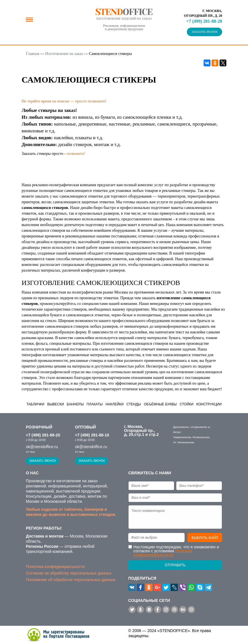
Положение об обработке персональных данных (71, 580)
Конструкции (209, 404)
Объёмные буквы (160, 404)
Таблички (35, 404)
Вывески (56, 404)
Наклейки (115, 404)
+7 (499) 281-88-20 (204, 21)
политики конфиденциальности (163, 553)
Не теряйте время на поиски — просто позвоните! (64, 101)
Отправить (175, 565)
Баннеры (75, 404)
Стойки (186, 404)
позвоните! (76, 154)
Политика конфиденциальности (55, 567)
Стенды (134, 404)
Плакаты (95, 404)
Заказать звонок (204, 32)
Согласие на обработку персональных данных (69, 573)
